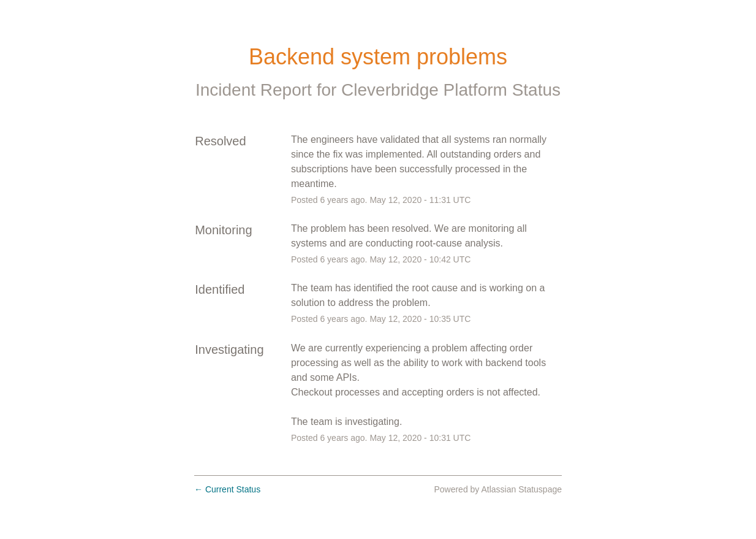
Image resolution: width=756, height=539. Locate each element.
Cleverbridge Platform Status (451, 90)
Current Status (227, 489)
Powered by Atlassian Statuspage (498, 489)
